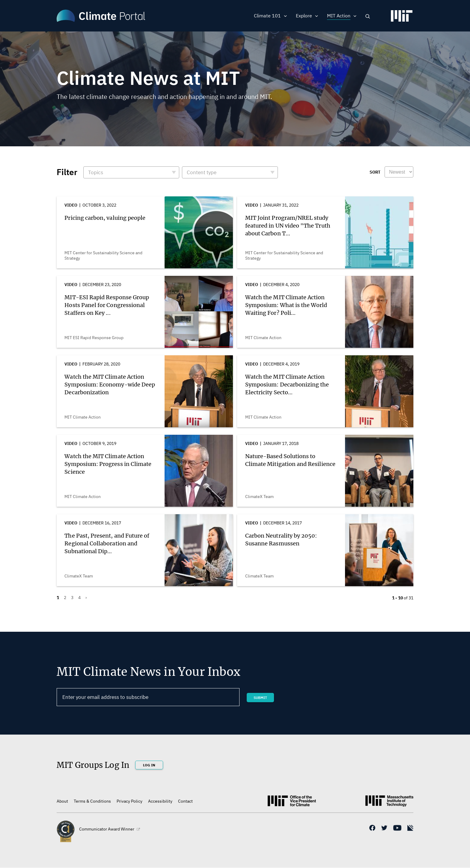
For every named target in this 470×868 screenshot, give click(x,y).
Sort (375, 172)
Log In (149, 765)
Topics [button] (96, 172)
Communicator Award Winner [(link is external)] (110, 829)
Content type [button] (202, 172)
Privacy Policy (129, 801)
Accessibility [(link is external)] (160, 801)
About (62, 801)
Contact (185, 801)
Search (368, 16)
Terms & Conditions (92, 801)
